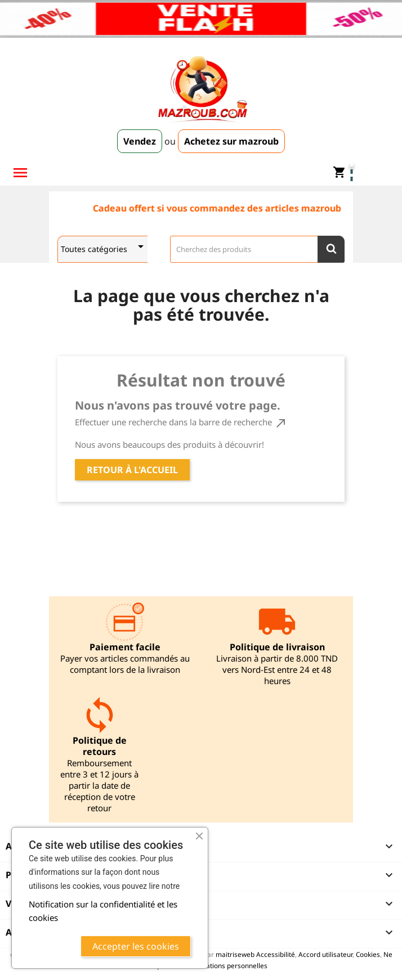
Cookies (368, 954)
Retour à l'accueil (132, 470)
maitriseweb (235, 954)
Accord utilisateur (325, 954)
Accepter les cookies (136, 946)
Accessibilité (276, 954)
